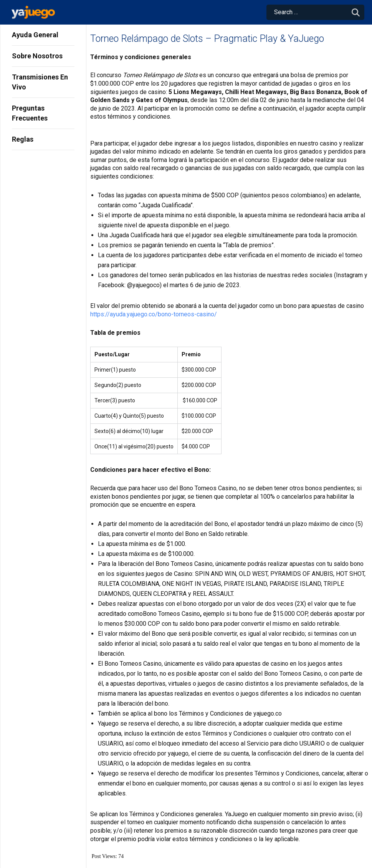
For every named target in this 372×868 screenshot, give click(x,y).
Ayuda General (35, 35)
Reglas (23, 139)
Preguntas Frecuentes (30, 113)
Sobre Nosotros (37, 56)
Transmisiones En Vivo (40, 82)
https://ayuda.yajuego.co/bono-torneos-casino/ (154, 314)
